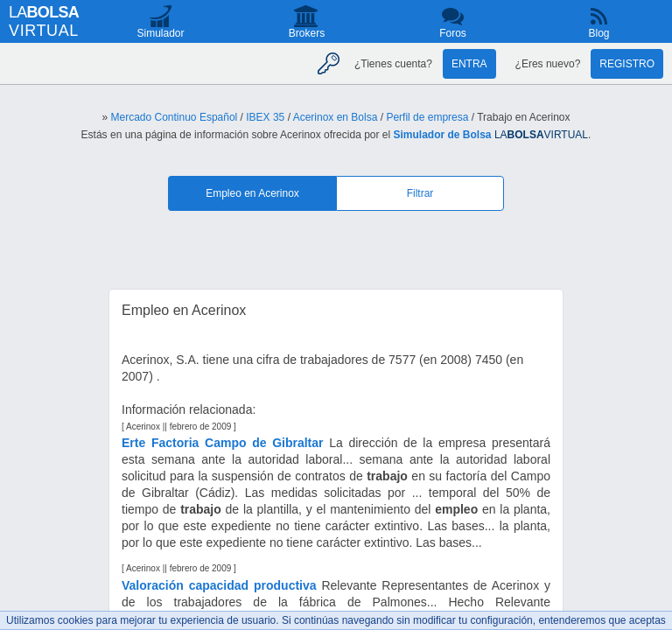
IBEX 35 (265, 117)
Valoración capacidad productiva (219, 585)
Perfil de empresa (427, 117)
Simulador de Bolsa (443, 135)
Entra (469, 64)
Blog (598, 33)
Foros (453, 33)
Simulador (160, 33)
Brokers (307, 33)
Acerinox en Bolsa (336, 117)
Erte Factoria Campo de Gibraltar (223, 443)
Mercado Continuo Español (174, 117)
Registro (627, 64)
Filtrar (420, 193)
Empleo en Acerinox (252, 193)
